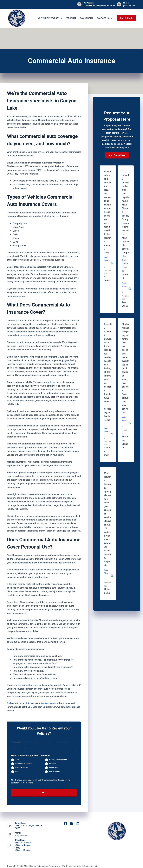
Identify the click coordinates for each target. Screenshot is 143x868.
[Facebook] (65, 820)
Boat (17, 771)
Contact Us (105, 18)
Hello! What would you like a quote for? (32, 755)
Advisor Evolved (89, 863)
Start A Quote (126, 18)
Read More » (107, 259)
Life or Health (55, 771)
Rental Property (21, 767)
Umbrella (53, 764)
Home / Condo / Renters (59, 760)
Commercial (87, 18)
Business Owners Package (26, 764)
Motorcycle (54, 767)
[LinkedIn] (78, 820)
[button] (117, 155)
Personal (71, 18)
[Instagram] (71, 820)
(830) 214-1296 (130, 6)
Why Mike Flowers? (51, 18)
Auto (17, 760)
